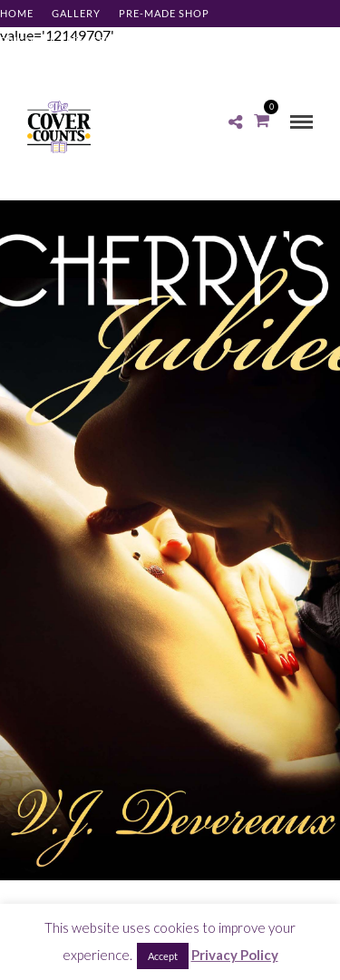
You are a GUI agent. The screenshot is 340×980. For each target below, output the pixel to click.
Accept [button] (163, 956)
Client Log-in (41, 68)
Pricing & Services (56, 40)
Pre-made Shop (164, 13)
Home (17, 13)
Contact (212, 40)
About (149, 40)
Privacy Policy (235, 955)
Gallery (76, 13)
